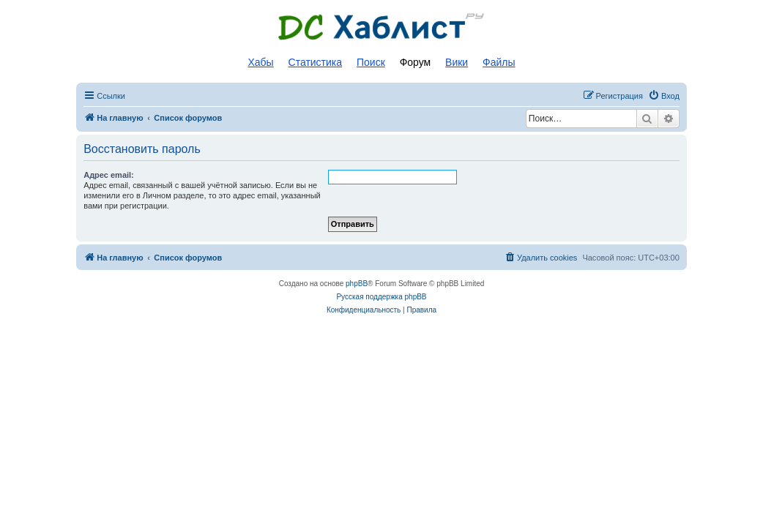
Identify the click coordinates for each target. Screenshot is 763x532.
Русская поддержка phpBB (381, 297)
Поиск (371, 62)
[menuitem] (664, 96)
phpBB (357, 284)
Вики (457, 62)
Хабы (260, 62)
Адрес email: (109, 175)
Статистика (316, 62)
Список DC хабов (381, 27)
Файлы (499, 62)
